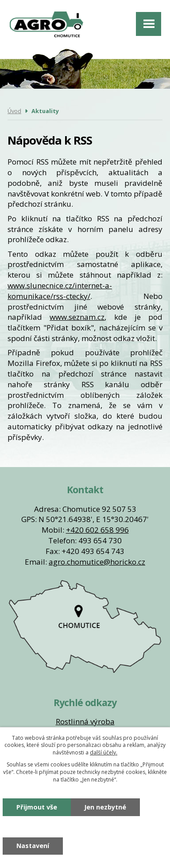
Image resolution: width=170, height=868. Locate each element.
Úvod (14, 111)
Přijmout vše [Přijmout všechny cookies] (37, 807)
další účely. (104, 752)
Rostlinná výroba (85, 721)
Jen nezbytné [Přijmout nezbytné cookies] (105, 807)
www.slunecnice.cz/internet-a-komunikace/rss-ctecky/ (60, 291)
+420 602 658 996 (97, 530)
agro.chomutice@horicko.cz (97, 562)
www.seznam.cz (77, 317)
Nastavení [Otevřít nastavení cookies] (33, 846)
